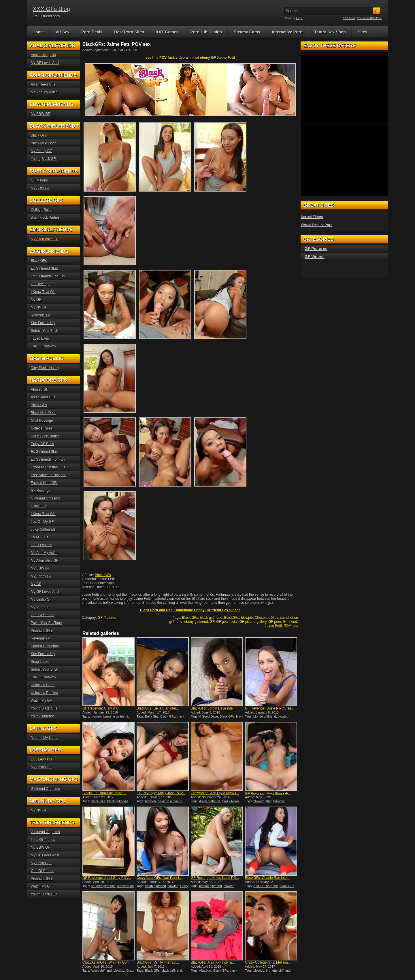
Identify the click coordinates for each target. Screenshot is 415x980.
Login (299, 18)
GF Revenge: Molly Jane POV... (161, 793)
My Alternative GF (45, 239)
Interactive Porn (287, 32)
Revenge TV (40, 315)
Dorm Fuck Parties (45, 217)
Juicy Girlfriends (43, 529)
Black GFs (103, 575)
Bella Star (152, 716)
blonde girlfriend (265, 716)
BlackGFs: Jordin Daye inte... (213, 708)
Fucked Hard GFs (45, 483)
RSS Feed (349, 18)
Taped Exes (40, 338)
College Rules (42, 210)
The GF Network (44, 346)
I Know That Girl (43, 292)
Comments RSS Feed (369, 18)
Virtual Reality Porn (316, 225)
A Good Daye (209, 716)
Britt (269, 801)
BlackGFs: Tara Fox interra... (104, 793)
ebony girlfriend (196, 622)
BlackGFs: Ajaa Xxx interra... (213, 962)
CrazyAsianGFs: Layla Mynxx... (215, 793)
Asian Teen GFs (43, 84)
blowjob (247, 618)
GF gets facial (227, 622)
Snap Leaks (40, 662)
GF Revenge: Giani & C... (102, 708)
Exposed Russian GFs (48, 467)
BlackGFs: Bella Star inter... (158, 708)
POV (287, 626)
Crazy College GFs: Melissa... (268, 962)
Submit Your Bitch (45, 331)
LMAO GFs (39, 537)
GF (212, 622)
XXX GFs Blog (51, 9)
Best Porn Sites (129, 32)
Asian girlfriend (210, 801)
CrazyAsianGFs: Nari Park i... (159, 878)
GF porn (275, 622)
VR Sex (63, 32)
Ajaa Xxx (205, 970)
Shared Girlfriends (45, 646)
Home (38, 32)
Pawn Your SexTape (46, 623)
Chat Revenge (42, 421)
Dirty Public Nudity (45, 368)
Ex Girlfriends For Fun (48, 276)
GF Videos (315, 257)
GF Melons (39, 180)
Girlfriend (290, 622)
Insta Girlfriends (43, 840)
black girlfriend (211, 618)
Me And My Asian (44, 92)
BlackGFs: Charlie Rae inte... (267, 878)
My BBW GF (40, 114)
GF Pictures (107, 618)
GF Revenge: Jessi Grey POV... (107, 878)
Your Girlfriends (43, 716)
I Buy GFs (38, 506)
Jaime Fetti (273, 626)
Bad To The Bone (266, 886)
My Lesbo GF (41, 599)
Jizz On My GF (42, 522)
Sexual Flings (312, 217)
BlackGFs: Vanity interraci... (158, 962)
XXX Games (167, 32)
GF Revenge (41, 284)
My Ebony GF (41, 151)
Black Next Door (43, 143)
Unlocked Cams (43, 685)
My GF (36, 300)
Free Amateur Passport (49, 475)
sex (295, 626)
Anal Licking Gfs (43, 55)
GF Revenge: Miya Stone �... (268, 794)
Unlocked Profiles (44, 693)
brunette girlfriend (116, 716)
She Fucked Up (43, 323)
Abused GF (40, 389)
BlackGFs (232, 618)
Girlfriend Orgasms (45, 498)
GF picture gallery (253, 622)
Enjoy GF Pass (42, 444)
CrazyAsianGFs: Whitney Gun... (107, 962)
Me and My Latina (45, 738)
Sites (362, 32)
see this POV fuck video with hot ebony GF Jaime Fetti (190, 58)
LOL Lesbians (41, 545)
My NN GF (39, 307)
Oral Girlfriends (43, 615)
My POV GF (40, 607)
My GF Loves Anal (45, 63)
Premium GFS (42, 631)
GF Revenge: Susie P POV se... (270, 708)
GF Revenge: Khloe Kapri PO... (215, 878)
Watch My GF (41, 701)
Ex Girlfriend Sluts (45, 268)
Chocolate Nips (266, 618)
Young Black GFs (44, 159)
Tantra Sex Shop (330, 32)
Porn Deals (92, 32)
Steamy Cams (247, 32)
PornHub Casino (206, 32)
